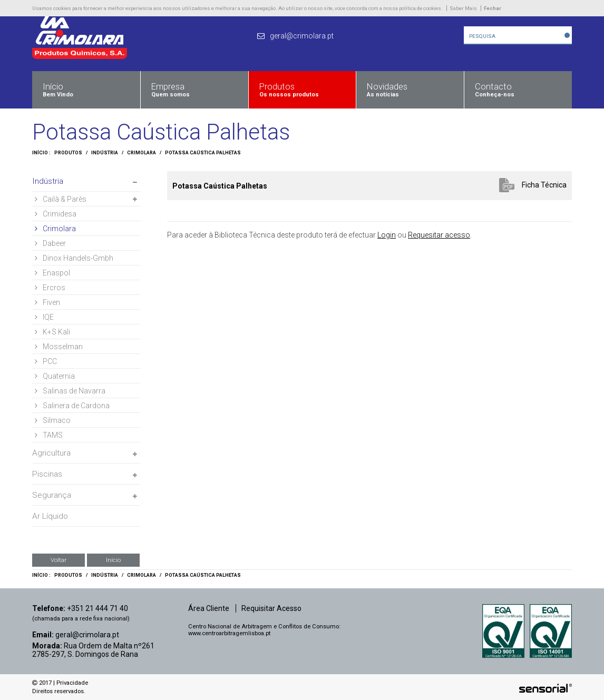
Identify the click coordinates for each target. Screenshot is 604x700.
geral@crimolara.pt (87, 635)
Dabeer (50, 243)
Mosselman (59, 347)
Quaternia (55, 376)
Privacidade (72, 683)
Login (387, 235)
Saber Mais (463, 8)
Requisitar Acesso (271, 608)
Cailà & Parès (61, 199)
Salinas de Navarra (70, 391)
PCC (46, 361)
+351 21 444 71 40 (98, 608)
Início (113, 560)
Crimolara (142, 153)
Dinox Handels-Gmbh (74, 258)
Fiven (47, 302)
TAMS (49, 435)
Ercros (50, 288)
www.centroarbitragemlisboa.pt (229, 633)
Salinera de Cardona (72, 406)
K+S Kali (52, 332)
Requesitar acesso (439, 235)
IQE (44, 317)
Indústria (105, 153)
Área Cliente (209, 608)
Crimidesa (56, 214)
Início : (41, 153)
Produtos (68, 153)
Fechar (493, 8)
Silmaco (53, 420)
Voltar (59, 560)
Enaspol (52, 273)
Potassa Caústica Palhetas (203, 153)
